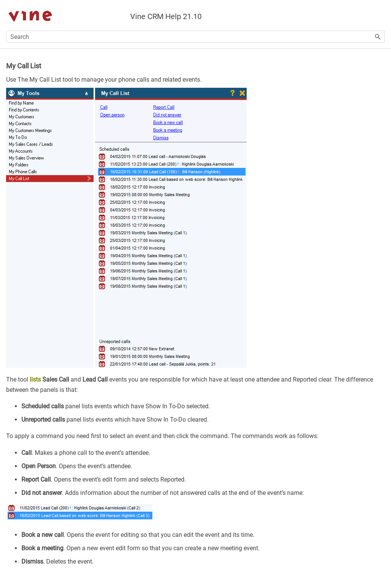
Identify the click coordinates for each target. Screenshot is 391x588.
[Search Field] (195, 37)
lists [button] (35, 379)
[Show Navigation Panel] (381, 15)
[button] (378, 37)
